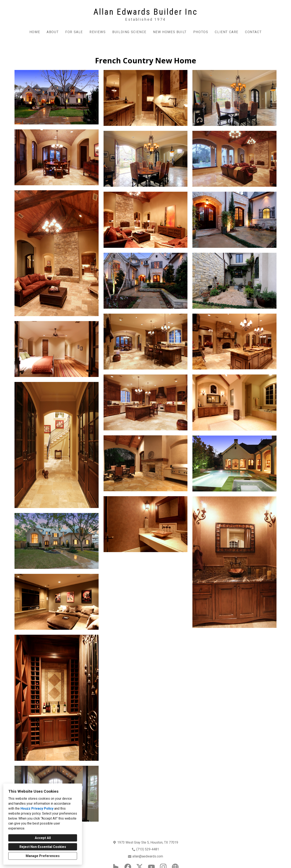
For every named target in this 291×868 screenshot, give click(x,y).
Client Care (227, 32)
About (53, 32)
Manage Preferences (43, 856)
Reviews (98, 32)
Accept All (43, 838)
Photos (201, 32)
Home (35, 32)
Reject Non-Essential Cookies (43, 847)
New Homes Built (170, 32)
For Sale (74, 32)
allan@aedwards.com (148, 856)
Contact (253, 32)
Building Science (129, 32)
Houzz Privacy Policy (37, 808)
